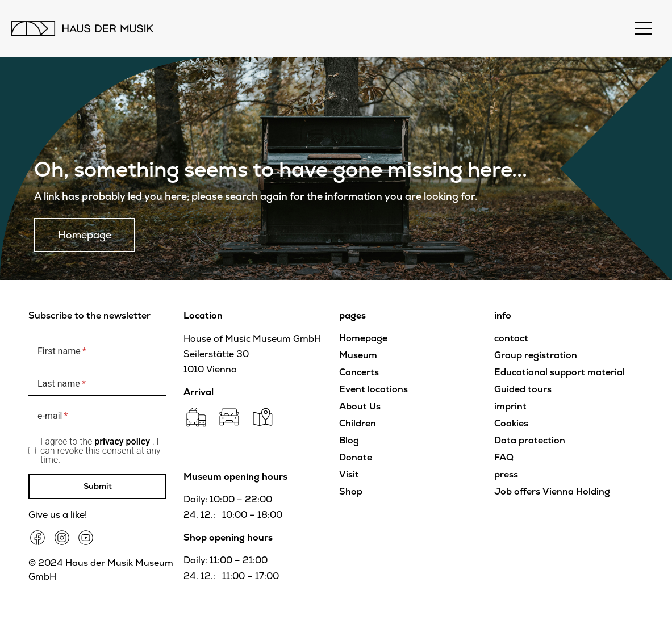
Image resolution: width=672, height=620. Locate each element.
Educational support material (560, 372)
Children (358, 423)
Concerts (359, 372)
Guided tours (523, 389)
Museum (358, 355)
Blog (349, 440)
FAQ (504, 457)
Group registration (536, 355)
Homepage (363, 338)
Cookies (511, 423)
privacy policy (122, 441)
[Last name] (97, 384)
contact (511, 338)
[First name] (97, 352)
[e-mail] (97, 416)
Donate (356, 457)
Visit (349, 474)
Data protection (530, 440)
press (506, 474)
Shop (351, 491)
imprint (510, 406)
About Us (360, 406)
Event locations (373, 389)
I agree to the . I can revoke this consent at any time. (101, 451)
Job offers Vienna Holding (552, 491)
